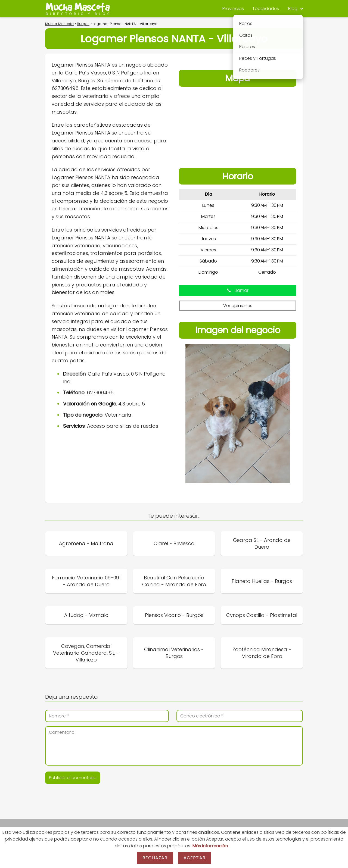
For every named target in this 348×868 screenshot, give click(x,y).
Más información (210, 846)
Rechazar (155, 858)
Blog (293, 9)
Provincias (233, 9)
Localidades (266, 9)
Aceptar (195, 858)
